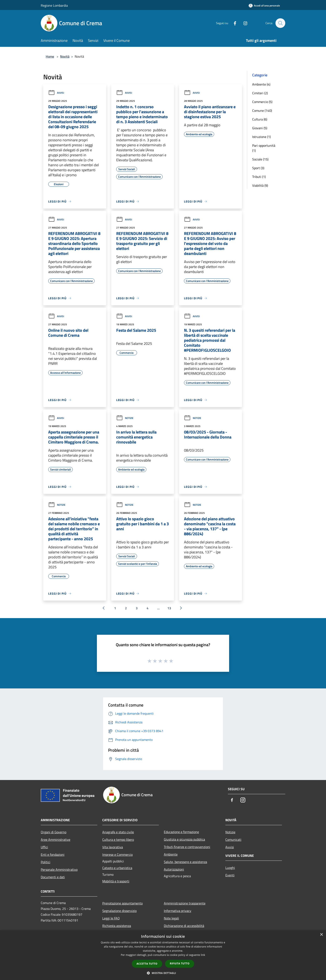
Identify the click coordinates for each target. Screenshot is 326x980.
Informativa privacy (178, 911)
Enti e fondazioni (53, 855)
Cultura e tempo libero (118, 840)
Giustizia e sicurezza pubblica (184, 839)
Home (50, 56)
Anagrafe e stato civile (118, 832)
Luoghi (230, 868)
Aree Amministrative (56, 840)
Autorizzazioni (174, 869)
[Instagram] (243, 23)
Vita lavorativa (113, 847)
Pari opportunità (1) (264, 148)
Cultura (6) (260, 119)
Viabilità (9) (260, 185)
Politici (46, 862)
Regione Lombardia (54, 5)
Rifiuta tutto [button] (180, 963)
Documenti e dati (53, 877)
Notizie (125, 418)
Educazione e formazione (181, 832)
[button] (163, 973)
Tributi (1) (259, 177)
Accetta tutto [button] (147, 964)
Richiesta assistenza (117, 926)
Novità (65, 56)
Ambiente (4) (261, 84)
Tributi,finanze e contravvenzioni (187, 847)
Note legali (171, 918)
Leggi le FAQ (111, 918)
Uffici (44, 847)
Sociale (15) (260, 159)
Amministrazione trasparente (185, 903)
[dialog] (163, 955)
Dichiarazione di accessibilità (184, 926)
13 (169, 608)
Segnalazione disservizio (119, 911)
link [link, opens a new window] (203, 955)
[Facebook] (233, 23)
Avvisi (56, 93)
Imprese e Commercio (117, 855)
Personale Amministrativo (59, 869)
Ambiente (171, 854)
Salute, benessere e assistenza (185, 862)
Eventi (230, 875)
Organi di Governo (54, 832)
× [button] (321, 935)
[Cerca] (280, 23)
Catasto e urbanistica (117, 868)
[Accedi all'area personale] (264, 6)
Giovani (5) (260, 128)
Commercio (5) (262, 102)
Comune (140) (262, 111)
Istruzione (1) (261, 137)
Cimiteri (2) (260, 93)
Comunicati (233, 840)
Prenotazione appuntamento (122, 903)
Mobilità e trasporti (116, 881)
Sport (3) (258, 168)
